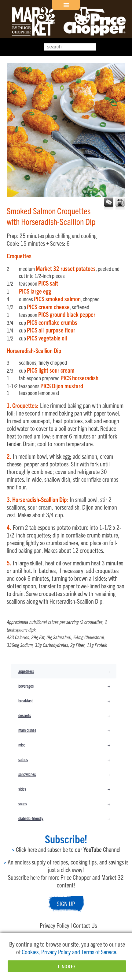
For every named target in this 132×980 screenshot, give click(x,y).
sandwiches (67, 774)
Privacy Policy (55, 925)
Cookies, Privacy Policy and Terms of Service (69, 952)
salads (67, 759)
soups (67, 803)
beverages (67, 686)
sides (67, 789)
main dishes (67, 730)
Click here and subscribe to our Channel (66, 849)
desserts (67, 715)
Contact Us (85, 925)
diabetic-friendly (67, 818)
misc (67, 745)
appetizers (67, 671)
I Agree (67, 966)
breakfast (67, 701)
